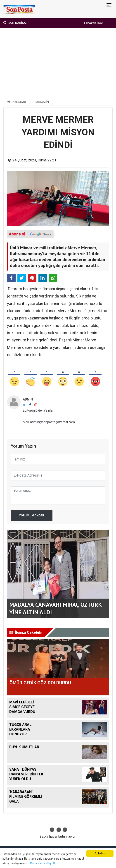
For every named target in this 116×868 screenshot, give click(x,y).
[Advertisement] (58, 65)
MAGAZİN (42, 102)
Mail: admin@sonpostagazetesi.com (49, 422)
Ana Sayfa (17, 102)
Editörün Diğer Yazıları (39, 410)
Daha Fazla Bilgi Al (43, 863)
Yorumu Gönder (32, 515)
